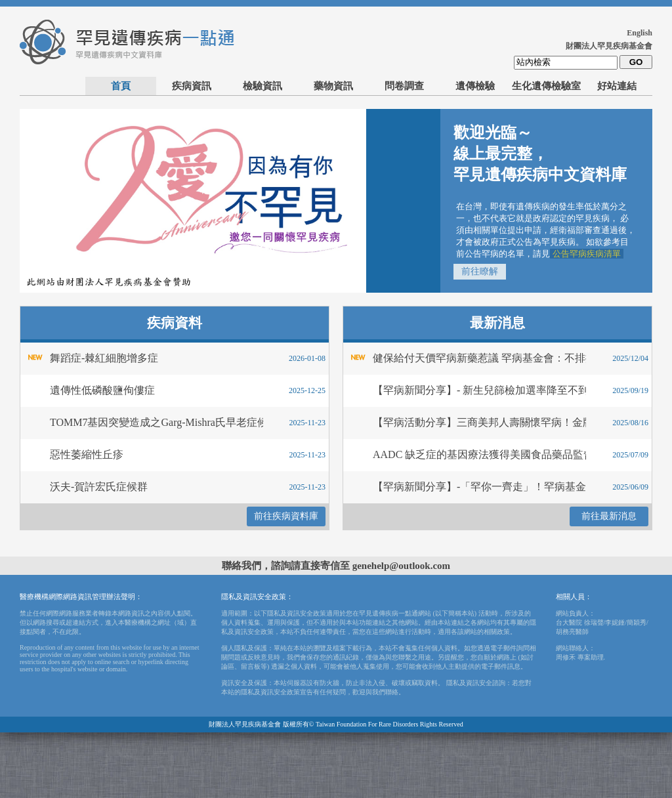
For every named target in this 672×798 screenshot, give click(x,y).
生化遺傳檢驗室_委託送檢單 (546, 88)
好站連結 (617, 86)
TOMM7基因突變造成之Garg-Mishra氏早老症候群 (140, 422)
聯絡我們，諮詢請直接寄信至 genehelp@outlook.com (336, 566)
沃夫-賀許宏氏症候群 (99, 487)
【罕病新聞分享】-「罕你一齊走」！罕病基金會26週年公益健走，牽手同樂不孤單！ (463, 487)
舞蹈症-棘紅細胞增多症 (104, 358)
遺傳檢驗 (475, 86)
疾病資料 (175, 323)
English (640, 33)
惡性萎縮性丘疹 (87, 454)
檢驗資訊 (262, 86)
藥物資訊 (333, 86)
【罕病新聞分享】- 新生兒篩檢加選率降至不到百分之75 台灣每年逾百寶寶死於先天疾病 (463, 390)
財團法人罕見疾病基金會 (609, 46)
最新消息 (497, 323)
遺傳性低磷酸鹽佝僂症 (102, 390)
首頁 (121, 86)
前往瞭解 (480, 271)
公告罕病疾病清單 (587, 254)
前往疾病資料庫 (286, 516)
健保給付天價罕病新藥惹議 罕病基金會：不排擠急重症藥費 (463, 358)
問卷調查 (404, 86)
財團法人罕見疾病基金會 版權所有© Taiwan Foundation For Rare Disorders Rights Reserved (336, 724)
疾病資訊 (192, 86)
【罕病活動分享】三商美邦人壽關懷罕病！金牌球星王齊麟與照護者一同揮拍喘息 (463, 422)
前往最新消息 (609, 516)
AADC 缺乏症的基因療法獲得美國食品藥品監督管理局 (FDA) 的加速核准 (463, 454)
